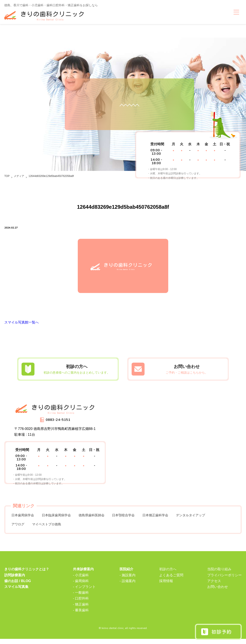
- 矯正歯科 (81, 609)
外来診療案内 (83, 574)
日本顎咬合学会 (132, 519)
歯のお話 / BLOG (18, 586)
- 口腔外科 (81, 603)
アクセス (214, 586)
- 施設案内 (128, 580)
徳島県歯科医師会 (98, 519)
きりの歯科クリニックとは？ (27, 574)
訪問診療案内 (15, 580)
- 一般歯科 (81, 598)
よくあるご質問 (171, 580)
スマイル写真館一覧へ (22, 325)
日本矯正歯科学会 (167, 519)
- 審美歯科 (81, 615)
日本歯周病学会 (24, 519)
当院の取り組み (219, 574)
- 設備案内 (128, 586)
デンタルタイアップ (205, 519)
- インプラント (84, 592)
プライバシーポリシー (224, 580)
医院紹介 (126, 574)
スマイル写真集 (16, 592)
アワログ (19, 529)
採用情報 (166, 586)
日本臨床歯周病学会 (60, 519)
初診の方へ (168, 574)
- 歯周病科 (81, 586)
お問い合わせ (218, 592)
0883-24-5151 (58, 423)
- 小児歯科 (81, 580)
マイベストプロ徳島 (50, 529)
